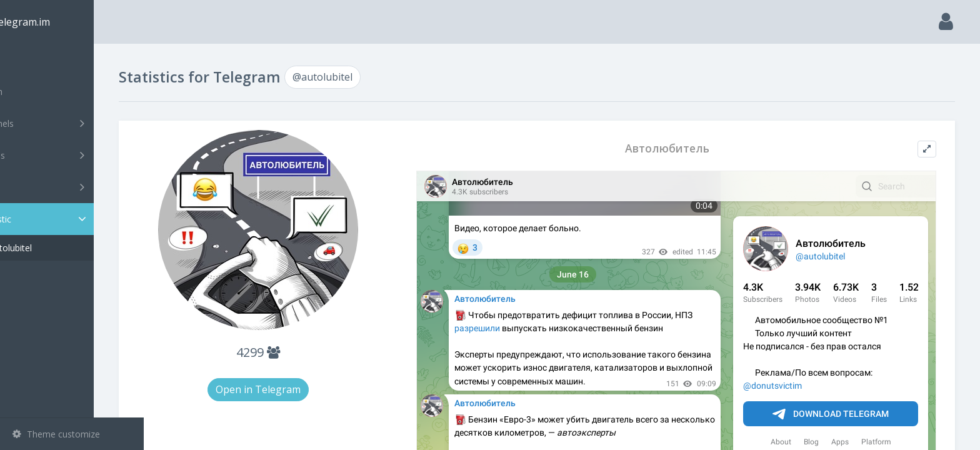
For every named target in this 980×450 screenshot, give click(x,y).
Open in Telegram (300, 389)
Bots (73, 187)
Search (32, 92)
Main (30, 60)
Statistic (76, 219)
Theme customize (56, 434)
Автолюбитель (683, 148)
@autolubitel (57, 248)
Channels (73, 123)
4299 (300, 352)
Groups (73, 155)
